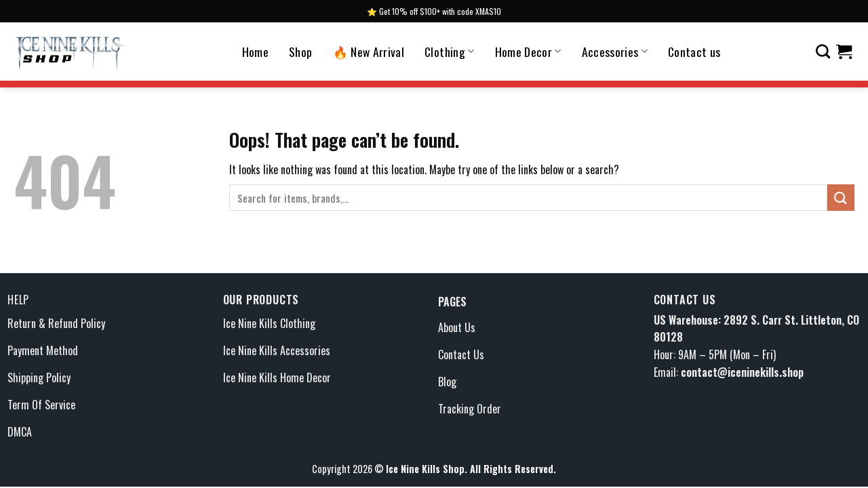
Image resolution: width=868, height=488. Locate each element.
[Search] (823, 51)
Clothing (449, 52)
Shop (300, 52)
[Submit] (841, 198)
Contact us (694, 52)
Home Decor (528, 52)
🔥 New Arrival (369, 52)
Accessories (615, 52)
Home (255, 52)
